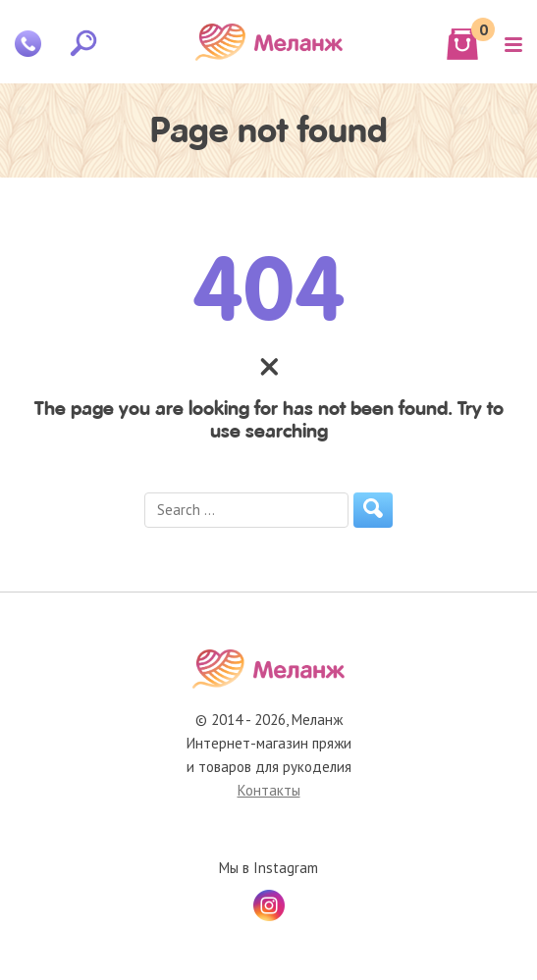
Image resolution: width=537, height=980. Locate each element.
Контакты (269, 790)
